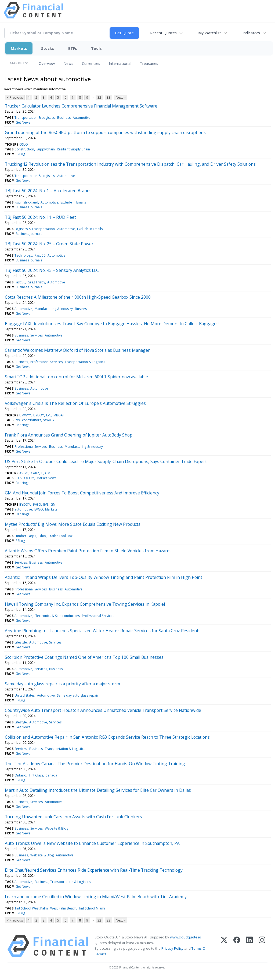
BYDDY (39, 415)
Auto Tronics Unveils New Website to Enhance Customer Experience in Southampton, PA (92, 843)
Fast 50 (40, 255)
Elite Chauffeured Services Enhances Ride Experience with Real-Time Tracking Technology (94, 870)
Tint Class (36, 775)
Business (64, 118)
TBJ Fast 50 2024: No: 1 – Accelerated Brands (48, 191)
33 (108, 97)
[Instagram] (262, 946)
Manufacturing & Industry (54, 309)
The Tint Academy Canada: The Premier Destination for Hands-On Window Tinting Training (95, 764)
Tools (96, 48)
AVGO (24, 473)
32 (99, 97)
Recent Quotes (163, 33)
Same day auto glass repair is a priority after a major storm (62, 684)
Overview (47, 63)
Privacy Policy (172, 948)
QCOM (29, 478)
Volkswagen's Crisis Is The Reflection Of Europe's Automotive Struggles (75, 403)
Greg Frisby (36, 282)
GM (48, 473)
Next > (121, 97)
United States (25, 695)
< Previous (15, 97)
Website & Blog (57, 828)
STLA (18, 478)
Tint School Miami (92, 908)
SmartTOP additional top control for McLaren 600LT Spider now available (76, 377)
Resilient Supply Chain (73, 149)
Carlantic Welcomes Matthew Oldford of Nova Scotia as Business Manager (77, 350)
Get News (23, 122)
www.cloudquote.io (186, 937)
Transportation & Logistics (35, 118)
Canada (51, 775)
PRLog (20, 154)
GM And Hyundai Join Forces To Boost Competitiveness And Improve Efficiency (82, 493)
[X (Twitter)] (224, 946)
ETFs (73, 48)
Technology (23, 255)
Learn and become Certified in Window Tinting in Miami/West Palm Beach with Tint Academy (96, 897)
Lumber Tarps (25, 536)
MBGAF (59, 415)
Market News (46, 478)
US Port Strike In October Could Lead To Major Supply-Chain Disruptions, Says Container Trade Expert (106, 461)
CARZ (35, 473)
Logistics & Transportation (35, 229)
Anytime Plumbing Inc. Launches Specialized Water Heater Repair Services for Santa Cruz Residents (103, 631)
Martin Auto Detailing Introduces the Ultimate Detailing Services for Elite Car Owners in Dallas (98, 790)
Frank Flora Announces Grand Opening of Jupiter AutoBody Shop (69, 435)
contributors (32, 420)
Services (37, 335)
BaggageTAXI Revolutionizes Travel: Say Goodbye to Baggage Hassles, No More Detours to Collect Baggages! (112, 324)
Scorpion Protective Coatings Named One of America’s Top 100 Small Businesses (84, 657)
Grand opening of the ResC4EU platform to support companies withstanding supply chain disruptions (105, 132)
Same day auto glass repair (78, 695)
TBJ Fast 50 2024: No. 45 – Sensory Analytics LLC (52, 270)
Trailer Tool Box (60, 536)
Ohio (42, 536)
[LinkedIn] (249, 946)
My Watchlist (210, 33)
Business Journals (29, 207)
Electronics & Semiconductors (57, 616)
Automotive (82, 118)
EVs (17, 420)
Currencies (91, 63)
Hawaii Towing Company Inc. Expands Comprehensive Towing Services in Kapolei (85, 604)
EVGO (37, 504)
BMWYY (25, 415)
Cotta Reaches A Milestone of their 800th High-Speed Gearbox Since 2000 (78, 297)
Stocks (48, 48)
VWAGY (49, 420)
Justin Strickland (26, 202)
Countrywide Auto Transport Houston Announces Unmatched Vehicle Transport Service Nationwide (103, 710)
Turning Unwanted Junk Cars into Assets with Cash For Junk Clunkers (73, 817)
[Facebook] (237, 946)
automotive (23, 509)
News (68, 63)
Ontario (20, 775)
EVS (49, 415)
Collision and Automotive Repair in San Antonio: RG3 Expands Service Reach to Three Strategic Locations (107, 737)
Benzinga (23, 425)
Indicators (251, 33)
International (120, 63)
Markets (19, 48)
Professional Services (46, 362)
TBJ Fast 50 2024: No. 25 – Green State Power (49, 244)
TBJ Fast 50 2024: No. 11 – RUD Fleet (40, 217)
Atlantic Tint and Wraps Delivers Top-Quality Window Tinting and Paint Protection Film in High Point (104, 577)
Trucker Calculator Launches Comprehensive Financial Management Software (81, 106)
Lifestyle (21, 642)
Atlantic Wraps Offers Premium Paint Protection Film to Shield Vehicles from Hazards (88, 551)
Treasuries (149, 63)
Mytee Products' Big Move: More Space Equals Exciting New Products (73, 524)
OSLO (24, 144)
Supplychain (46, 149)
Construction (24, 149)
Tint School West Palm (31, 908)
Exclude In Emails (73, 202)
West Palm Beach (63, 908)
